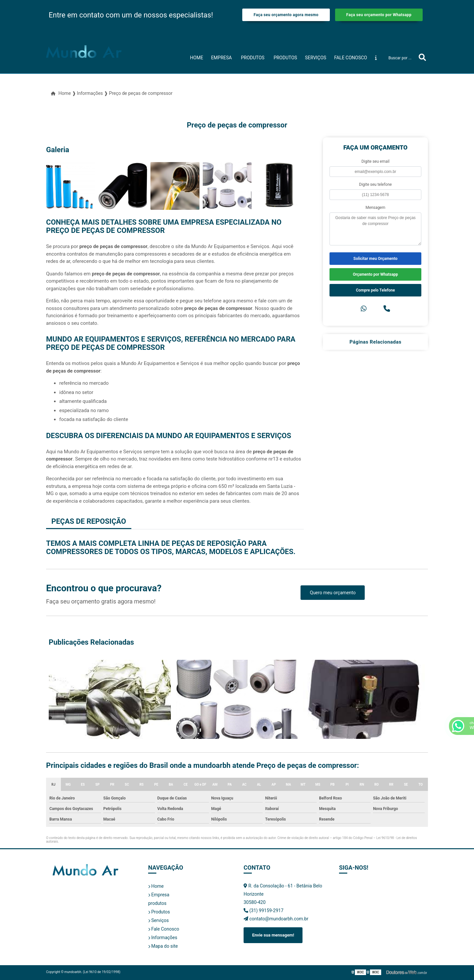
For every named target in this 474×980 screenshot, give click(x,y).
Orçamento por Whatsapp (375, 274)
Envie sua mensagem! (273, 935)
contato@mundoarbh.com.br (276, 919)
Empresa (221, 58)
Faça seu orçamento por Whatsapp (379, 15)
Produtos (285, 58)
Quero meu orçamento (333, 593)
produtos (253, 58)
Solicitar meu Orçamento (376, 259)
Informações (163, 938)
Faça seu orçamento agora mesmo (286, 15)
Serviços (316, 58)
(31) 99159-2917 (263, 910)
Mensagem (376, 208)
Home (197, 58)
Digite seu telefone (375, 184)
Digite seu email (375, 161)
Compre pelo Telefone (375, 290)
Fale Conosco (351, 58)
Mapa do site (163, 946)
